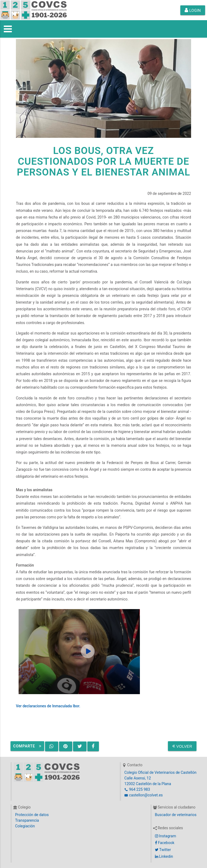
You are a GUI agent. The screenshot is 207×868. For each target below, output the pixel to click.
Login (193, 10)
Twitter (163, 850)
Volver (182, 746)
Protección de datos (32, 815)
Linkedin (164, 856)
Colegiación (25, 826)
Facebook (165, 843)
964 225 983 (137, 789)
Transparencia (27, 820)
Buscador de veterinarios (176, 815)
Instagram (166, 836)
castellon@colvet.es (144, 795)
